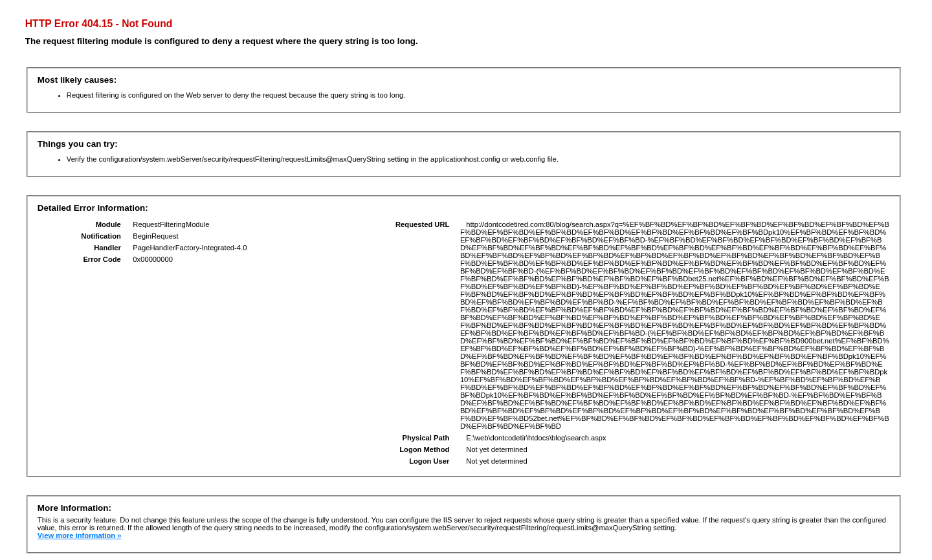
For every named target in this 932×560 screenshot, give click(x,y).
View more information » (80, 535)
